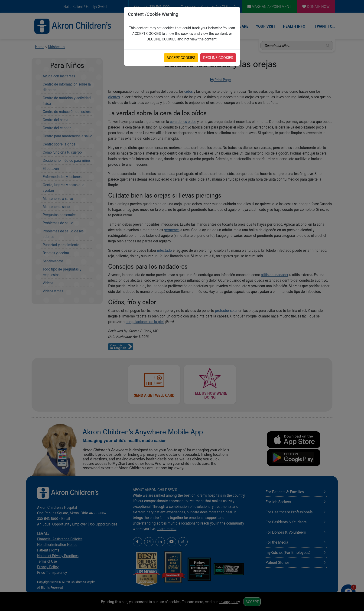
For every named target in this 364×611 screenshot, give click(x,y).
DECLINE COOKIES (218, 58)
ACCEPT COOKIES (181, 58)
